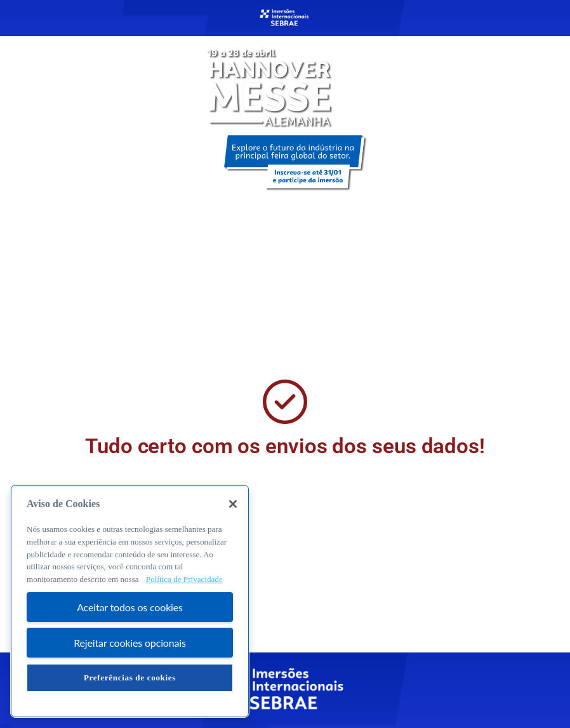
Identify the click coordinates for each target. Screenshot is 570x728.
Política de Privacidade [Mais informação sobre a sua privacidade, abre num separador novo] (184, 579)
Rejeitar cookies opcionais (130, 643)
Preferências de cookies (130, 678)
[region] (130, 601)
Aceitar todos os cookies (130, 607)
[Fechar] (233, 504)
